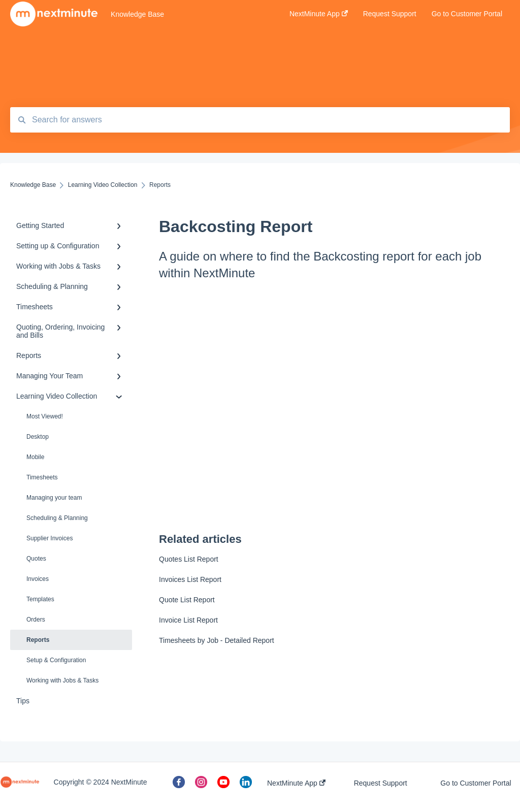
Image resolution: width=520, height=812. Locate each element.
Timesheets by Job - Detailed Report (217, 640)
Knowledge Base (137, 14)
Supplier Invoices (50, 538)
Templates (40, 599)
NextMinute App (296, 783)
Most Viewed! (45, 416)
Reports (38, 640)
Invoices (38, 579)
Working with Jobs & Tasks (62, 680)
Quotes (36, 559)
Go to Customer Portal (476, 783)
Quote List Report (187, 600)
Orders (36, 620)
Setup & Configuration (56, 660)
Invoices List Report (190, 579)
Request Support (381, 783)
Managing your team (54, 498)
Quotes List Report (189, 559)
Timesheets (42, 477)
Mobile (35, 457)
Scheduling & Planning (57, 518)
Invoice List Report (188, 620)
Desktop (38, 437)
